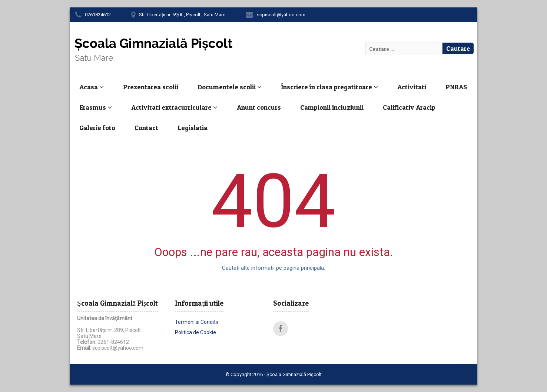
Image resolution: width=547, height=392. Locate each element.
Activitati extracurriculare (174, 107)
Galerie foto (97, 128)
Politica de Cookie (195, 332)
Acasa (92, 87)
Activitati (412, 87)
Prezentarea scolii (151, 87)
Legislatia (193, 128)
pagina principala (304, 268)
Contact (146, 128)
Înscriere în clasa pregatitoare (329, 87)
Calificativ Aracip (409, 107)
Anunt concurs (259, 107)
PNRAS (456, 87)
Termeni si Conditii (196, 322)
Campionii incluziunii (332, 107)
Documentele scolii (230, 87)
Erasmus (96, 107)
